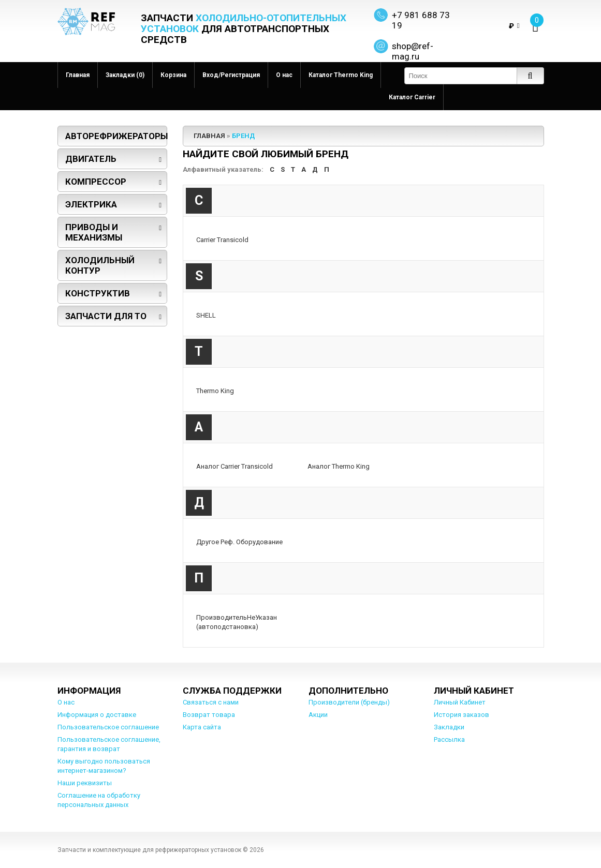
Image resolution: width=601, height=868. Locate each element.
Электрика (91, 204)
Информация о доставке (97, 715)
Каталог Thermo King (341, 75)
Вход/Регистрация (231, 75)
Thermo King (215, 391)
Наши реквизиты (85, 783)
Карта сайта (202, 727)
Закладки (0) (125, 75)
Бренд (244, 136)
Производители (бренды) (349, 702)
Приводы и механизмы (94, 232)
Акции (318, 715)
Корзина (173, 75)
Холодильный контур (100, 265)
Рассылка (449, 739)
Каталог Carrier (412, 97)
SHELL (206, 315)
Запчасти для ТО (106, 316)
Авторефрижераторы (116, 136)
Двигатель (91, 159)
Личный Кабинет (460, 702)
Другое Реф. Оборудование (239, 542)
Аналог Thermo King (339, 466)
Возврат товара (209, 715)
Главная (78, 75)
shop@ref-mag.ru (413, 51)
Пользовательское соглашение (108, 727)
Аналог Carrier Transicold (234, 466)
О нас (284, 75)
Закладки (449, 727)
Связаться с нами (211, 702)
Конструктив (98, 293)
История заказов (461, 715)
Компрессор (96, 182)
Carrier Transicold (222, 240)
